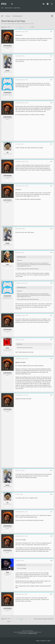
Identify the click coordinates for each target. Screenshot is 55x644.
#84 (51, 103)
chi (7, 152)
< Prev (9, 27)
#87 (51, 186)
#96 (51, 494)
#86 (51, 162)
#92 (51, 340)
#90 (51, 283)
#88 (51, 229)
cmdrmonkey (24, 24)
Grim (7, 572)
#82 (51, 56)
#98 (51, 536)
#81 (51, 32)
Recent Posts (17, 8)
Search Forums (9, 8)
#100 (51, 594)
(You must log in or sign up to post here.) (44, 619)
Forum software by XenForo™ (28, 632)
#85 (51, 144)
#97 (51, 512)
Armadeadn (7, 92)
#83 (51, 80)
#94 (51, 395)
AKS (7, 265)
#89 (51, 253)
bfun (7, 348)
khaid (7, 71)
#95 (51, 471)
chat (2, 8)
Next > (33, 27)
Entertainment (12, 24)
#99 (51, 561)
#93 (51, 359)
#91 (51, 315)
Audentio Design (33, 633)
